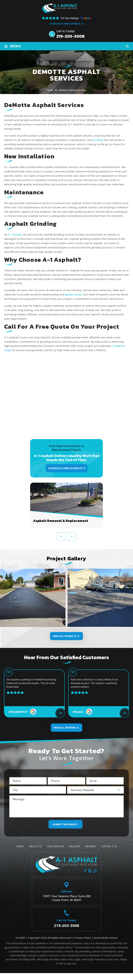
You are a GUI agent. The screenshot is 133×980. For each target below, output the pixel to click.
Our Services (55, 853)
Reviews (91, 853)
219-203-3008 (70, 36)
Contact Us (109, 853)
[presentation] (61, 541)
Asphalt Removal (66, 509)
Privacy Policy (82, 945)
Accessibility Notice (106, 945)
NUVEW (20, 945)
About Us (35, 853)
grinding (98, 140)
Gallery (75, 853)
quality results (74, 294)
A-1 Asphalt (15, 234)
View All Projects (64, 640)
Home (19, 853)
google (90, 878)
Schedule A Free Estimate (65, 24)
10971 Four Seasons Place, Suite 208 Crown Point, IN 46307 (67, 905)
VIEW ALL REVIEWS (64, 732)
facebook (85, 878)
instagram (95, 878)
